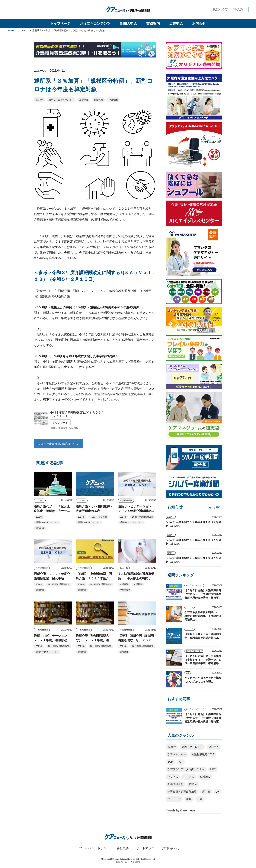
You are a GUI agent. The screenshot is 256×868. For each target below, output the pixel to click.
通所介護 (84, 100)
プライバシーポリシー (94, 848)
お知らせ (171, 517)
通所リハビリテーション (61, 100)
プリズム (189, 777)
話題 (188, 673)
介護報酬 (113, 100)
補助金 (193, 784)
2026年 (172, 747)
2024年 (123, 517)
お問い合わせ (171, 848)
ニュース (40, 500)
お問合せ (199, 24)
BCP (170, 762)
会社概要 (123, 848)
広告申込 (176, 24)
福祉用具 (214, 747)
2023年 (39, 100)
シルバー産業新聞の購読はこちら (58, 444)
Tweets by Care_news (181, 810)
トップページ (60, 24)
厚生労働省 (125, 590)
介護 (200, 799)
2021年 (39, 517)
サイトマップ (145, 848)
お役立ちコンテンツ (95, 24)
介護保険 (98, 100)
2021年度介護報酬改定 (59, 646)
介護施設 (205, 777)
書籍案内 (153, 24)
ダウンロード (60, 423)
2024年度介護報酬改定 (143, 517)
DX (218, 792)
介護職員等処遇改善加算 (182, 792)
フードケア (174, 799)
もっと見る (215, 507)
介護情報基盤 (175, 784)
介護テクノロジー (192, 747)
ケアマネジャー (177, 754)
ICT (181, 762)
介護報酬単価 (126, 500)
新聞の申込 (128, 24)
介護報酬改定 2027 (203, 754)
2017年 (81, 517)
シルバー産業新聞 (98, 517)
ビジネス (173, 777)
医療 (189, 799)
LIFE (213, 769)
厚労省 (206, 792)
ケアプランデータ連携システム (186, 769)
